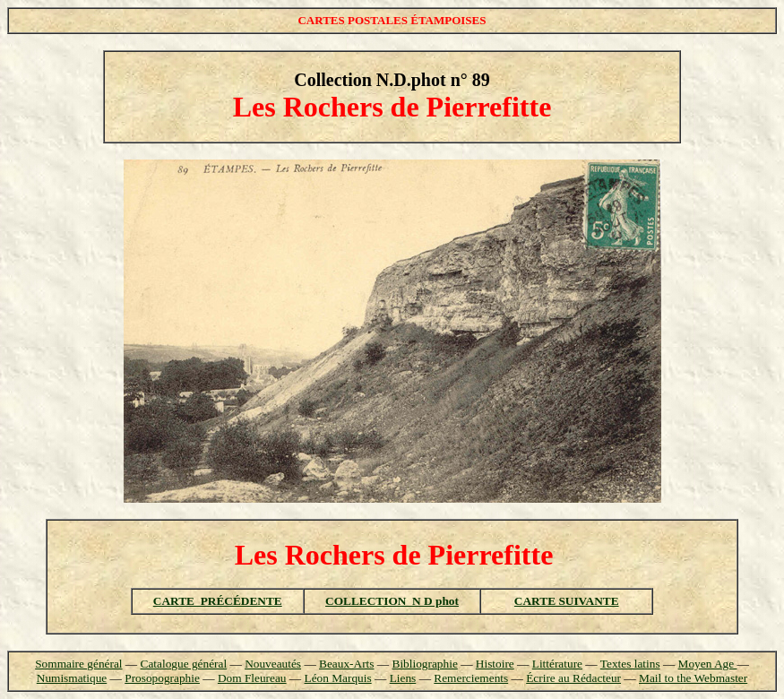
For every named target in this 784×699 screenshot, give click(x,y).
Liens (403, 678)
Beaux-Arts (346, 664)
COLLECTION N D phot (392, 601)
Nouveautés (273, 664)
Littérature (557, 664)
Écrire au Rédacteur (573, 678)
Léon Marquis (338, 678)
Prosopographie (162, 678)
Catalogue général (184, 664)
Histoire (495, 664)
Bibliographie (425, 664)
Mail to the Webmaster (693, 678)
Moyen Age (708, 664)
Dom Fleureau (252, 678)
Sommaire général (78, 664)
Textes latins (630, 664)
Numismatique (72, 678)
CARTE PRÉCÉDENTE (218, 601)
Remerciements (471, 678)
